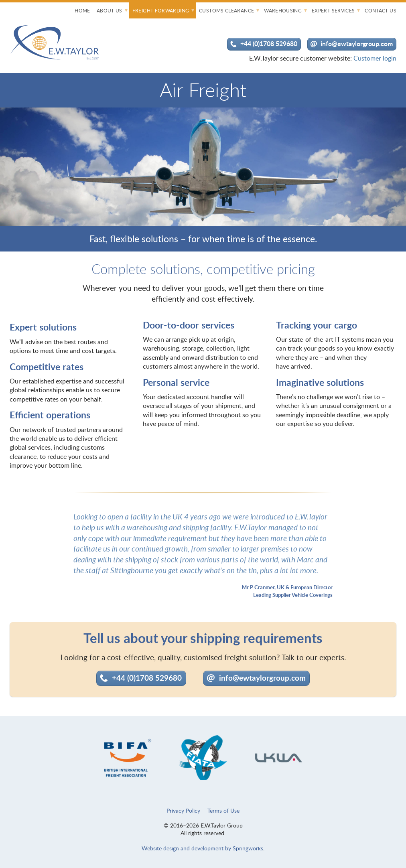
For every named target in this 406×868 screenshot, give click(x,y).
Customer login (375, 58)
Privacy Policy (183, 810)
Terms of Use (223, 810)
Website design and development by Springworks (202, 848)
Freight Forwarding (161, 11)
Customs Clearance (226, 11)
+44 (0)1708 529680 (269, 44)
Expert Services (333, 11)
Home (82, 11)
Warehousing (283, 11)
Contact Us (381, 11)
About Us (110, 11)
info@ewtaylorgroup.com (357, 44)
